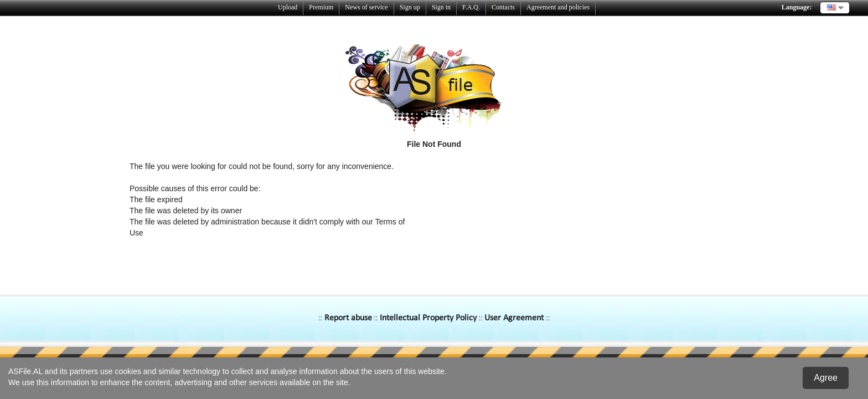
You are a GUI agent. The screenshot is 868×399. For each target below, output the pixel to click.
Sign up (410, 7)
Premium (321, 7)
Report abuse (348, 318)
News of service (366, 7)
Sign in (441, 7)
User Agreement (514, 318)
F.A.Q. (471, 7)
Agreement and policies (558, 7)
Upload (288, 7)
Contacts (503, 7)
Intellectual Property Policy (428, 318)
